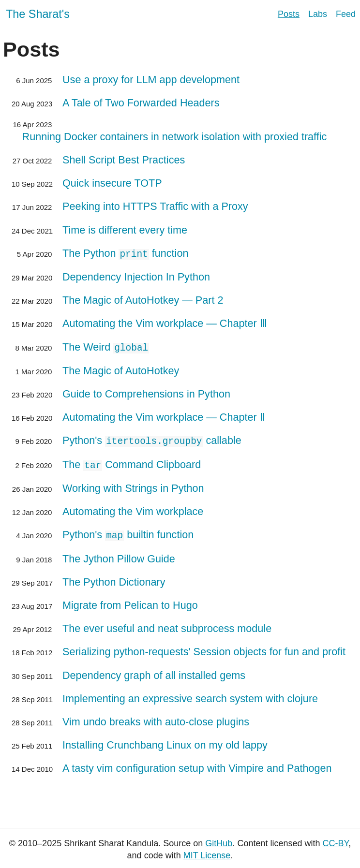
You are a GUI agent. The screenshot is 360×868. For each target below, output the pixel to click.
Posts (289, 14)
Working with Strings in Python (133, 486)
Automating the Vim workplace (133, 509)
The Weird (106, 346)
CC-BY (335, 841)
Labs (318, 14)
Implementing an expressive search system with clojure (190, 696)
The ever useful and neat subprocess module (167, 626)
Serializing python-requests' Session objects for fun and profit (204, 649)
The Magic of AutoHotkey (121, 370)
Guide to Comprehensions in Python (146, 393)
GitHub (219, 841)
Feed (346, 14)
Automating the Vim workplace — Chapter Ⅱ (164, 416)
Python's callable (152, 440)
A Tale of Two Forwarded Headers (141, 103)
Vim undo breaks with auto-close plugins (156, 719)
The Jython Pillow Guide (119, 556)
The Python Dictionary (114, 580)
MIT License (207, 853)
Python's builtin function (128, 533)
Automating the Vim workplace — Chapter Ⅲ (165, 323)
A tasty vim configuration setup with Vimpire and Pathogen (197, 766)
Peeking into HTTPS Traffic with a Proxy (155, 206)
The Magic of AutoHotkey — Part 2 (143, 300)
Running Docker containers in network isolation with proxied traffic (175, 137)
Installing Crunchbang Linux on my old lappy (165, 743)
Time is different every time (125, 230)
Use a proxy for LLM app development (151, 80)
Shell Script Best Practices (124, 160)
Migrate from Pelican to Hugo (130, 603)
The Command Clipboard (132, 463)
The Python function (125, 253)
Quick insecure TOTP (112, 183)
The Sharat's (38, 14)
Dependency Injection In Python (136, 276)
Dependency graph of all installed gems (154, 673)
